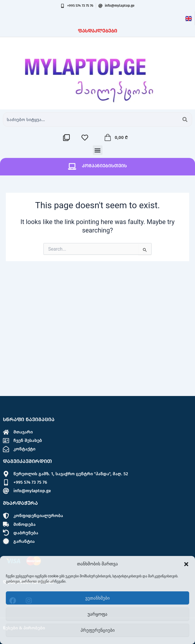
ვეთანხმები (97, 598)
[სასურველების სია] (86, 138)
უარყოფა (97, 614)
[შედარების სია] (68, 138)
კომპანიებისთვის (105, 166)
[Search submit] (185, 119)
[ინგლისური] (189, 18)
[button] (186, 564)
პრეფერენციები (98, 630)
